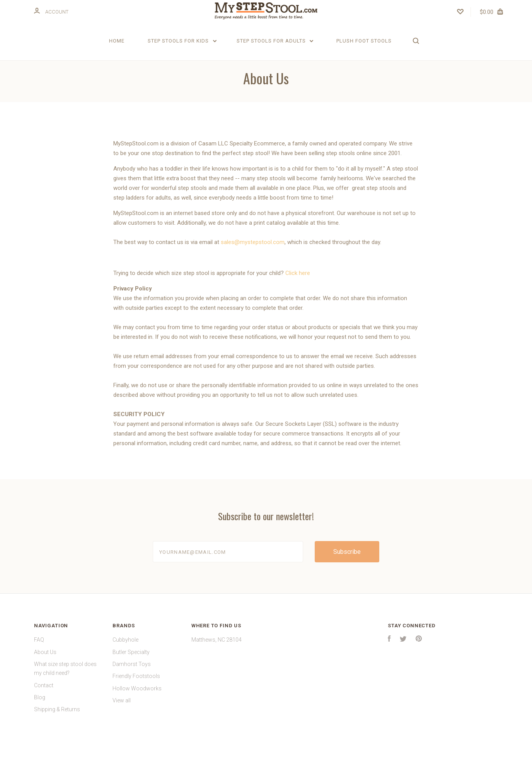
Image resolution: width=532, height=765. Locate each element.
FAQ (39, 666)
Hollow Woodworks (137, 714)
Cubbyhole (125, 666)
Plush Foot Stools (364, 41)
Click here (298, 299)
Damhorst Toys (132, 690)
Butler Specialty (131, 678)
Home (117, 41)
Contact (44, 711)
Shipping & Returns (57, 735)
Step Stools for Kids (182, 41)
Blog (40, 723)
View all (122, 726)
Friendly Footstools (136, 702)
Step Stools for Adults (275, 41)
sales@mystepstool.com (253, 268)
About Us (45, 678)
